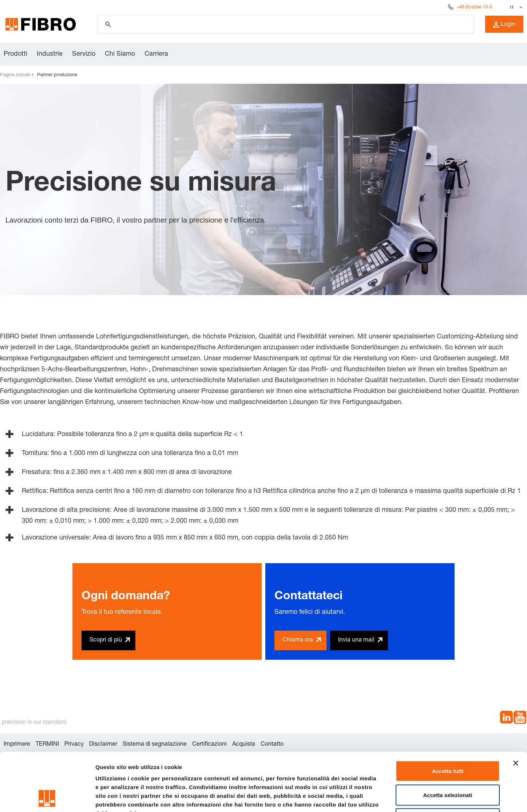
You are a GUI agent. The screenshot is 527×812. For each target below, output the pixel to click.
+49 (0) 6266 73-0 (474, 7)
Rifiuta (448, 764)
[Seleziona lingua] (515, 7)
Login (504, 25)
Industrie (50, 54)
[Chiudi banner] (516, 709)
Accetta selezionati (447, 740)
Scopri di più (106, 640)
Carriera (156, 54)
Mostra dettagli (383, 798)
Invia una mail (356, 640)
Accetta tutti (448, 716)
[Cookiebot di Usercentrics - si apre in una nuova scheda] (47, 798)
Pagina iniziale (15, 74)
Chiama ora (298, 640)
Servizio (84, 54)
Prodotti (15, 54)
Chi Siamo (120, 54)
